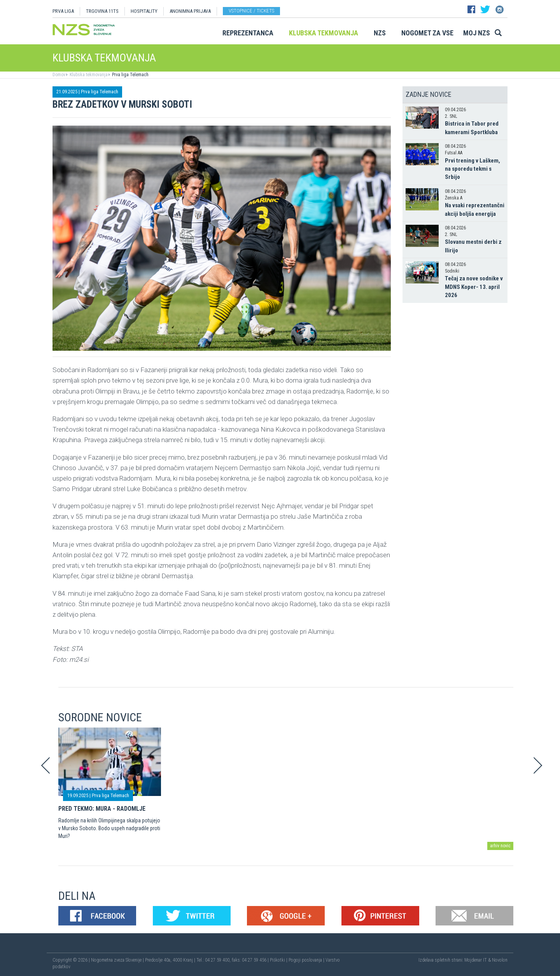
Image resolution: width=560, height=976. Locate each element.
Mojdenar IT (476, 960)
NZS (380, 33)
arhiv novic (500, 846)
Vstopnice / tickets (251, 11)
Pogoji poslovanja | (307, 960)
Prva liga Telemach (130, 75)
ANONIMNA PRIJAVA (190, 11)
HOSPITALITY (144, 11)
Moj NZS (477, 33)
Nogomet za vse (427, 33)
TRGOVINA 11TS (102, 11)
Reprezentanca (248, 33)
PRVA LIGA (63, 11)
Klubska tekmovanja (324, 33)
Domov (59, 75)
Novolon (500, 960)
